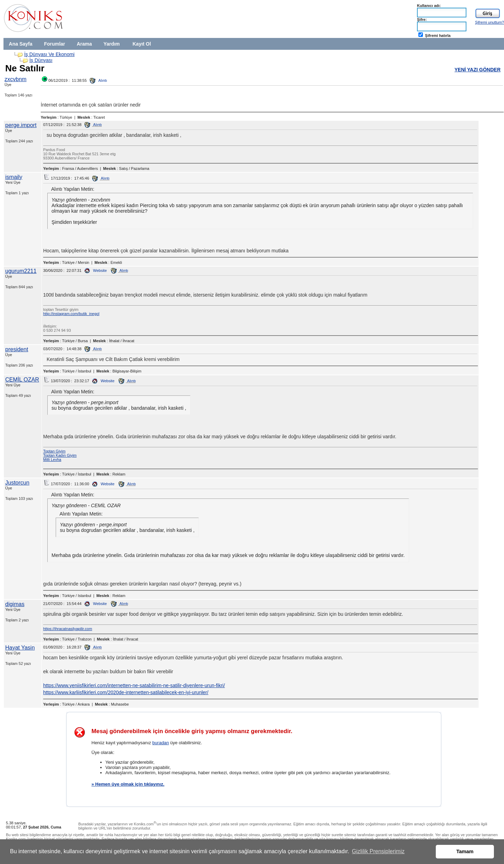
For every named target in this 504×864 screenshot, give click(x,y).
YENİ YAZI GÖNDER (478, 70)
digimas (15, 604)
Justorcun (17, 483)
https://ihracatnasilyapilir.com (68, 629)
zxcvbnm (15, 79)
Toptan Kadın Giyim (60, 455)
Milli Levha (52, 460)
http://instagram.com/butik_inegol (71, 314)
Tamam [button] (465, 851)
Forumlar (54, 44)
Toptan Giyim (54, 451)
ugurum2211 (21, 271)
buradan (161, 743)
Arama (84, 44)
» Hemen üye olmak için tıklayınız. (128, 784)
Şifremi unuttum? (490, 22)
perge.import (21, 125)
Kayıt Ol (142, 44)
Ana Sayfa (21, 44)
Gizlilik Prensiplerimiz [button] (378, 851)
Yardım (112, 44)
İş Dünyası (41, 60)
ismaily (14, 177)
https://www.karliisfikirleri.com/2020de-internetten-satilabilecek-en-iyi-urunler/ (126, 692)
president (17, 349)
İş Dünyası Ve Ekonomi (49, 54)
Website (96, 270)
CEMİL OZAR (22, 380)
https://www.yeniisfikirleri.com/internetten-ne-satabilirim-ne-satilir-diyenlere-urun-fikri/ (134, 685)
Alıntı (99, 80)
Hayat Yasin (20, 648)
